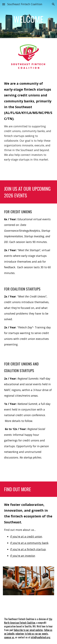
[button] (4, 4)
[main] (29, 19)
